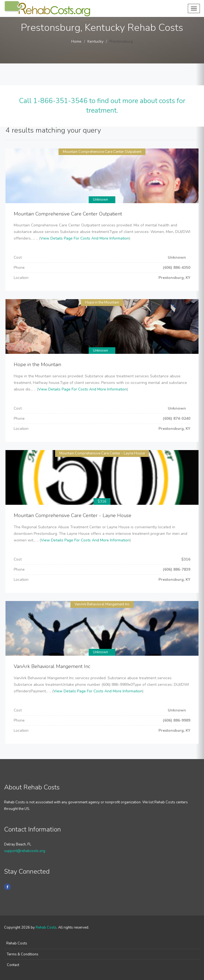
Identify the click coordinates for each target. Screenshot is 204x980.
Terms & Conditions (23, 954)
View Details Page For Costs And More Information (85, 238)
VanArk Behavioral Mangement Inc (102, 604)
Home (76, 41)
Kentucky (95, 41)
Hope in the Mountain (102, 302)
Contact (13, 965)
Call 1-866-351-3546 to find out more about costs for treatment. (102, 106)
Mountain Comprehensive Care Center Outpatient (102, 152)
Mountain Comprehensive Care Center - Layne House (102, 453)
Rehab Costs (46, 927)
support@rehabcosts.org (25, 851)
